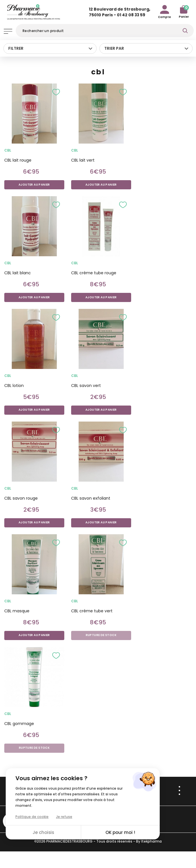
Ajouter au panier (34, 185)
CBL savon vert (86, 386)
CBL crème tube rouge (94, 273)
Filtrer (16, 48)
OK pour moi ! (121, 832)
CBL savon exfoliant (91, 498)
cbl (8, 150)
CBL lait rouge (18, 160)
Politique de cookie (32, 817)
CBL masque (17, 611)
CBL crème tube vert (92, 611)
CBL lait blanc (18, 273)
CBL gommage (19, 724)
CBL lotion (14, 386)
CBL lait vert (83, 160)
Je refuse (64, 817)
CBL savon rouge (21, 498)
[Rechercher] (105, 31)
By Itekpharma (149, 841)
